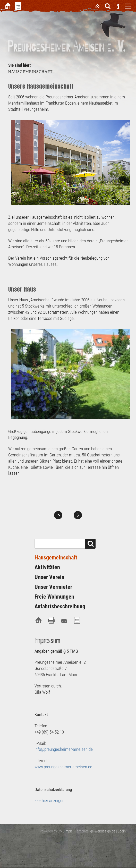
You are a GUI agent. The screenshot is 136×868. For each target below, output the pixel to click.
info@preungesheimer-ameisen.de (64, 749)
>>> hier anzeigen (49, 801)
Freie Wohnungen (54, 597)
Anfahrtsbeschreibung (60, 606)
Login (122, 831)
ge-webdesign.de (103, 831)
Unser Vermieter (53, 587)
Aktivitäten (47, 567)
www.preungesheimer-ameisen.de (63, 767)
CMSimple (65, 831)
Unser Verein (49, 577)
